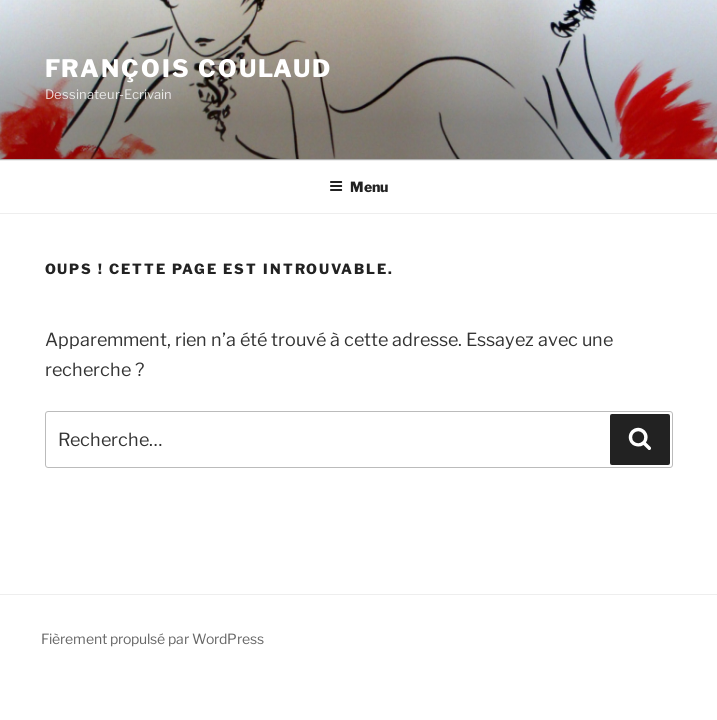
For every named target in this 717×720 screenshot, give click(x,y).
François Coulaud (189, 68)
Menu (358, 186)
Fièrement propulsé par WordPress (152, 638)
